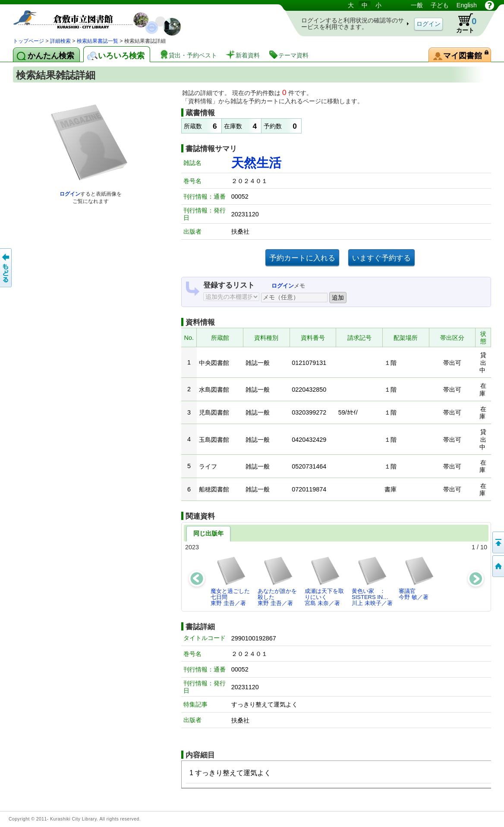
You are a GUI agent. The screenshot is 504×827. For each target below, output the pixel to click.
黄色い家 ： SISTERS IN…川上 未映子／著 (372, 581)
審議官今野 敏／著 (417, 578)
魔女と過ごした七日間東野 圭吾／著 (230, 581)
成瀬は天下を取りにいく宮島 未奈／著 (324, 581)
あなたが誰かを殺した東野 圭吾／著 (277, 581)
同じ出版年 (208, 533)
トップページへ (498, 566)
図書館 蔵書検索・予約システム (104, 18)
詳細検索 (60, 41)
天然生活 (256, 163)
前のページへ (6, 268)
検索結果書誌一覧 (98, 41)
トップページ (28, 41)
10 (484, 547)
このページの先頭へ (498, 542)
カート (462, 23)
